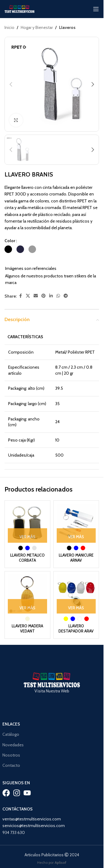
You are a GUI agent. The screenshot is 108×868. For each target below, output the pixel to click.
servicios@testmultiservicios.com (34, 817)
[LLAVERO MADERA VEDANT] (27, 594)
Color (10, 241)
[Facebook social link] (20, 296)
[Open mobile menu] (96, 9)
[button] (11, 84)
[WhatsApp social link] (58, 296)
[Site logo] (19, 8)
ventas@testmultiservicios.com (32, 811)
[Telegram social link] (66, 296)
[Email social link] (36, 296)
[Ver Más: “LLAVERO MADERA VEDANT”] (27, 606)
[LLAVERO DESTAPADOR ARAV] (76, 594)
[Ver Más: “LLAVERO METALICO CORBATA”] (27, 535)
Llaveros (67, 27)
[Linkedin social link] (51, 296)
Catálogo (11, 726)
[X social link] (28, 296)
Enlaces (11, 716)
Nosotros (11, 747)
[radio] (8, 249)
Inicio (9, 27)
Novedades (13, 736)
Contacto (11, 757)
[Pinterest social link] (43, 296)
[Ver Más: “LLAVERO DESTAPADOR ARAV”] (76, 606)
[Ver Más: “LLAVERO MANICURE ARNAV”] (76, 535)
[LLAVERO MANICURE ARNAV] (76, 523)
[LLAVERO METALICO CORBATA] (27, 523)
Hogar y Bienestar (37, 27)
